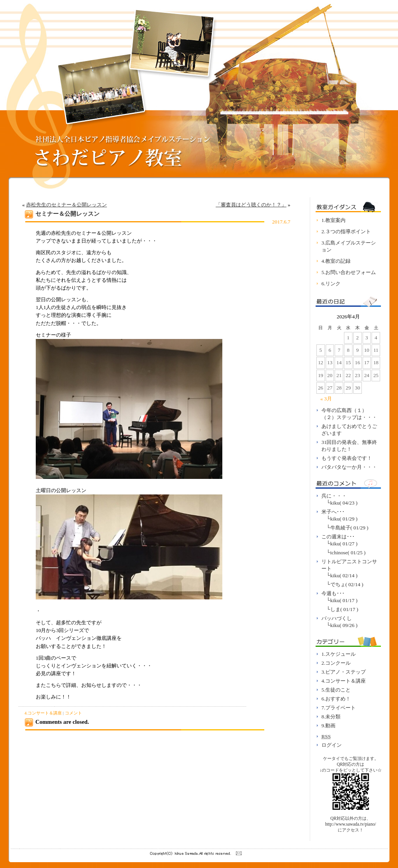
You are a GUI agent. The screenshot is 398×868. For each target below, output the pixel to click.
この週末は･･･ (338, 537)
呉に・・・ (334, 496)
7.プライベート (339, 708)
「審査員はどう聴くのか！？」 (251, 205)
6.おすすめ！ (336, 699)
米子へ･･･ (333, 512)
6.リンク (331, 284)
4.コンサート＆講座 (43, 713)
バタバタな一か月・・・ (349, 467)
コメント (73, 713)
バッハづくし (337, 618)
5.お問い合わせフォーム (349, 272)
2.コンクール (336, 663)
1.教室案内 (333, 220)
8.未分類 (331, 717)
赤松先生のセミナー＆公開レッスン (66, 205)
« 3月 (326, 399)
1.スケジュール (339, 654)
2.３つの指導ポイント (346, 231)
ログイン (332, 745)
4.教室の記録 (336, 261)
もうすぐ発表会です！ (347, 458)
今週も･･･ (333, 593)
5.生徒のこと (336, 690)
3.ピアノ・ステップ (344, 672)
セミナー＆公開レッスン (67, 214)
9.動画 (328, 726)
